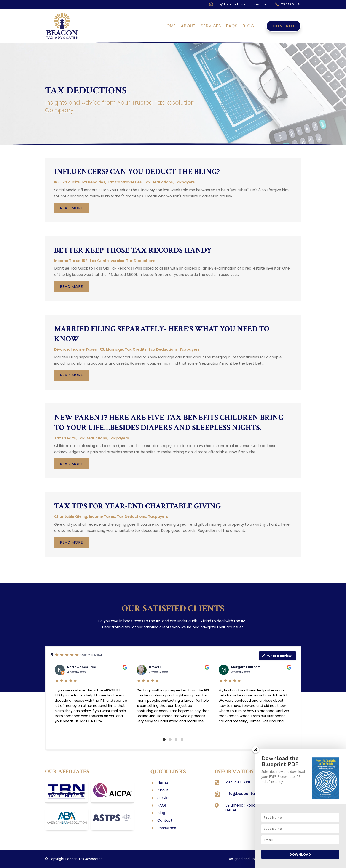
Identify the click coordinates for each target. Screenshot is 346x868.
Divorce (62, 349)
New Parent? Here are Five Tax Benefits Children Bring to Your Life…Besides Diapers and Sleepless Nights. (169, 423)
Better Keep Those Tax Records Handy (133, 250)
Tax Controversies (124, 182)
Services (211, 27)
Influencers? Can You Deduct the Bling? (137, 172)
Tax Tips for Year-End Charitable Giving (138, 506)
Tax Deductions (158, 182)
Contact (284, 26)
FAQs (232, 27)
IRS (57, 182)
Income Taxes (67, 261)
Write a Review (277, 656)
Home (170, 27)
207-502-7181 (291, 4)
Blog (248, 27)
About (188, 27)
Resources (167, 828)
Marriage (114, 349)
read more (71, 208)
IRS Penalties (93, 182)
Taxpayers (185, 182)
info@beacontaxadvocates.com (242, 4)
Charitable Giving (71, 517)
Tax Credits (136, 349)
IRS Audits (71, 182)
